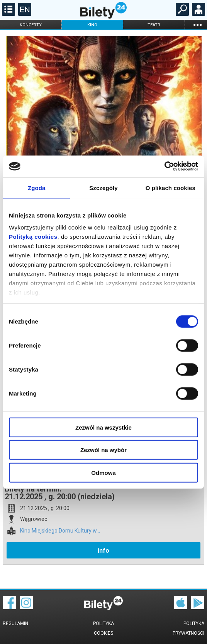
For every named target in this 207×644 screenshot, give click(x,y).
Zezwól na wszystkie (103, 427)
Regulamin (15, 623)
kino (92, 25)
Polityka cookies (103, 628)
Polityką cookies (33, 237)
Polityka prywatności (188, 628)
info (103, 551)
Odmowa (103, 472)
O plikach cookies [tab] (171, 188)
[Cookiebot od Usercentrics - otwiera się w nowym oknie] (164, 166)
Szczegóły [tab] (103, 188)
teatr (154, 25)
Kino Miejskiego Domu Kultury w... (60, 531)
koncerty (31, 25)
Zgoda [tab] (37, 188)
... (197, 25)
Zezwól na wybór (103, 450)
